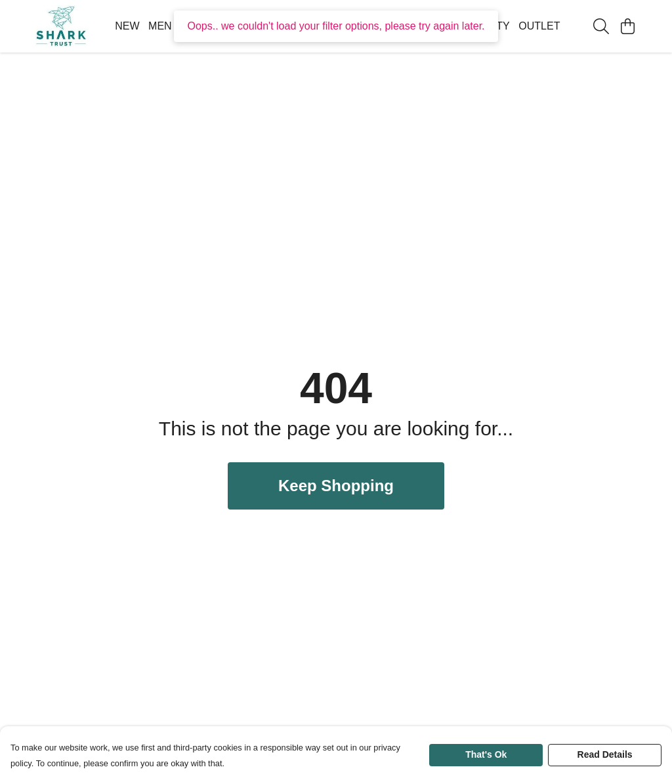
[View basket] (627, 26)
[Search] (601, 26)
